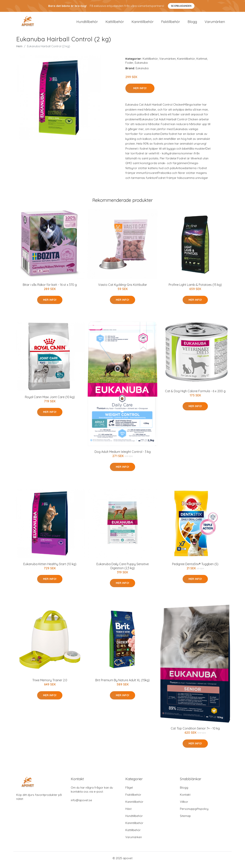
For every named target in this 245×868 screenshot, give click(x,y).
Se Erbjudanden (181, 6)
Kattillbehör (115, 23)
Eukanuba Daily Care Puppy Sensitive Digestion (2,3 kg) (123, 569)
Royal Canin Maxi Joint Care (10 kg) (50, 400)
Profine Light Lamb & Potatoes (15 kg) (195, 288)
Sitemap (185, 819)
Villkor (184, 805)
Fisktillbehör (171, 23)
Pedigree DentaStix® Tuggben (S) (195, 567)
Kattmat (202, 62)
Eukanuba (141, 66)
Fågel (129, 791)
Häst (128, 812)
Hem (19, 49)
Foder (129, 66)
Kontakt (185, 798)
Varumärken (215, 23)
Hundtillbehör (87, 23)
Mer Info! (140, 91)
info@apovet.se (81, 803)
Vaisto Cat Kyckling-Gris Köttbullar (123, 288)
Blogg (192, 23)
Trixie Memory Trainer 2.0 (50, 683)
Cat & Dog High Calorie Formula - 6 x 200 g (195, 394)
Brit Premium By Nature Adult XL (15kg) (122, 683)
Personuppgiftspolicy (194, 812)
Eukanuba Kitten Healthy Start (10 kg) (50, 567)
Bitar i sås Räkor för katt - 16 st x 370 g (50, 288)
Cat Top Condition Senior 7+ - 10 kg (195, 732)
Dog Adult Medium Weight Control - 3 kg (123, 455)
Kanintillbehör (143, 23)
